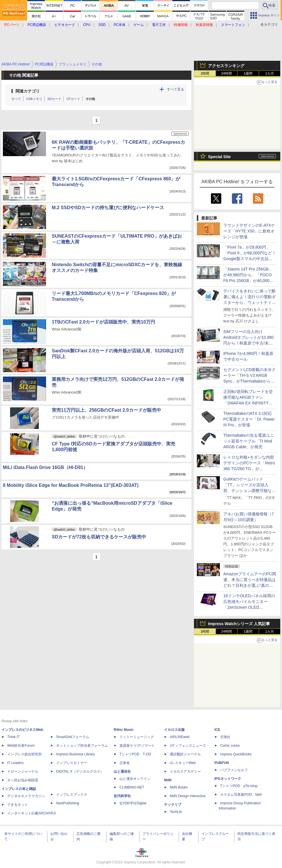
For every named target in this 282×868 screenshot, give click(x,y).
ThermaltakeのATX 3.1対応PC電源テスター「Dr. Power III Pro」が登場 (249, 419)
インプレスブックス (72, 795)
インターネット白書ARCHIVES (32, 813)
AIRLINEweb (180, 737)
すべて (16, 99)
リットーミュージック (137, 737)
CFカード (73, 99)
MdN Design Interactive (188, 796)
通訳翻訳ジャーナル (185, 754)
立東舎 (125, 763)
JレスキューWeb (183, 763)
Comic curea (230, 746)
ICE (217, 730)
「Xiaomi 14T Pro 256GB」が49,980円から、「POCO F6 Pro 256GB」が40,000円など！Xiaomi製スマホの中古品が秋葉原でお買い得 (250, 281)
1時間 (205, 73)
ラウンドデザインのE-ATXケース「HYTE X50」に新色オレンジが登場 (249, 231)
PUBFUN (222, 763)
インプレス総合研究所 (24, 754)
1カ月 (270, 73)
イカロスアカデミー (185, 771)
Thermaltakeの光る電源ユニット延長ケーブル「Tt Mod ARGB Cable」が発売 (249, 441)
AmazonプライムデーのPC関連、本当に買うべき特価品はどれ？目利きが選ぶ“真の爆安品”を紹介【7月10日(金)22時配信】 (250, 585)
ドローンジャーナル (23, 771)
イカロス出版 (174, 730)
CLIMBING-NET (132, 787)
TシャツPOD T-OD (135, 754)
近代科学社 (122, 796)
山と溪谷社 (122, 771)
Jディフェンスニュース (188, 746)
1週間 (248, 73)
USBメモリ (34, 99)
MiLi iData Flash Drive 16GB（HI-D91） (45, 467)
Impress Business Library (76, 754)
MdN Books (179, 787)
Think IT (13, 737)
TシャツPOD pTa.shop (239, 786)
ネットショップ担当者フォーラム (82, 746)
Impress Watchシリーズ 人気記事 (239, 624)
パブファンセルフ (234, 770)
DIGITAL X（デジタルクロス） (80, 771)
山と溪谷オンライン (135, 779)
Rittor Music (124, 730)
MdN (168, 780)
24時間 (226, 73)
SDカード (54, 99)
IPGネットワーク (228, 779)
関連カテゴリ (28, 91)
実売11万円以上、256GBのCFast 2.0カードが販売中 (106, 410)
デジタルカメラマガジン (26, 796)
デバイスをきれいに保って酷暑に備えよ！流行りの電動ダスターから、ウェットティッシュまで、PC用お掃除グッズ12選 (249, 302)
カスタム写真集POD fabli (241, 795)
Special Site (219, 157)
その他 (90, 99)
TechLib (176, 812)
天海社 (225, 737)
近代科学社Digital (133, 803)
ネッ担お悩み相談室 (23, 780)
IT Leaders (15, 763)
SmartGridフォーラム (73, 737)
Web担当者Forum (21, 746)
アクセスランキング (226, 66)
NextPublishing (68, 803)
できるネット (18, 805)
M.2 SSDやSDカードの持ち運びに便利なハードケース (108, 208)
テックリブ (173, 805)
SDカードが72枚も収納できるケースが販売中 (99, 537)
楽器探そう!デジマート (137, 746)
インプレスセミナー (72, 763)
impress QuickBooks (236, 754)
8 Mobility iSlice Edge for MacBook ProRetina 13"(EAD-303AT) (71, 485)
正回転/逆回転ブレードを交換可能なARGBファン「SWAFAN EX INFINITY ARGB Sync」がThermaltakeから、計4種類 (249, 403)
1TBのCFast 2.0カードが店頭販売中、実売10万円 (103, 322)
